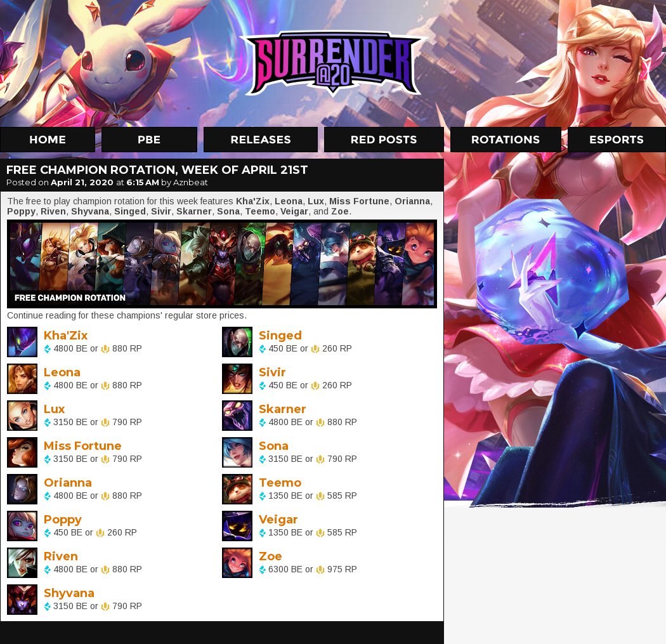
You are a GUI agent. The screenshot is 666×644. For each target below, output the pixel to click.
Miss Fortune (83, 446)
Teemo (280, 483)
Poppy (63, 520)
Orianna (68, 483)
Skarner (283, 409)
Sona (274, 446)
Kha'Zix (66, 336)
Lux (54, 409)
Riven (61, 556)
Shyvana (69, 593)
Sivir (272, 372)
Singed (280, 336)
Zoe (271, 556)
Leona (62, 372)
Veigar (278, 520)
